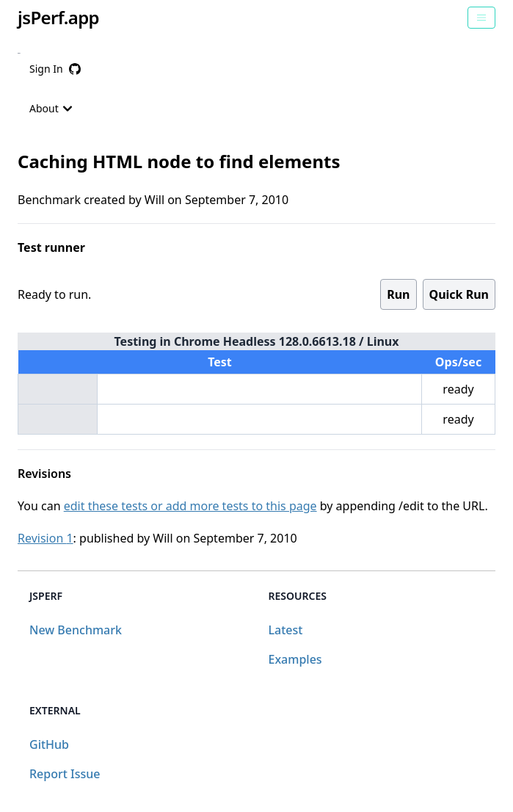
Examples (295, 659)
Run (398, 294)
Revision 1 (46, 538)
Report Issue (65, 774)
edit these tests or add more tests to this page (190, 506)
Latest (286, 630)
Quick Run (459, 294)
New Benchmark (76, 630)
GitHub (49, 744)
